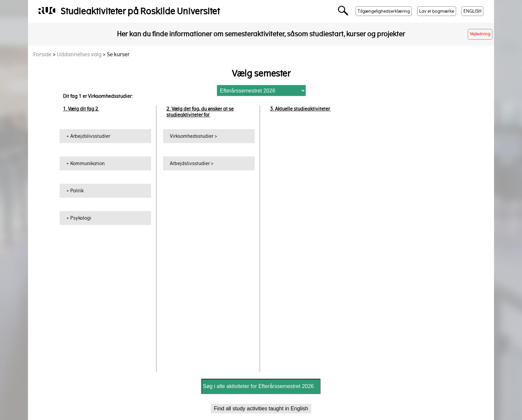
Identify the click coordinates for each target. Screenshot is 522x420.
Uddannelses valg (79, 54)
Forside (42, 54)
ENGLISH (472, 11)
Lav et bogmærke (437, 11)
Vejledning (480, 34)
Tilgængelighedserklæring (384, 11)
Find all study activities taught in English (261, 409)
